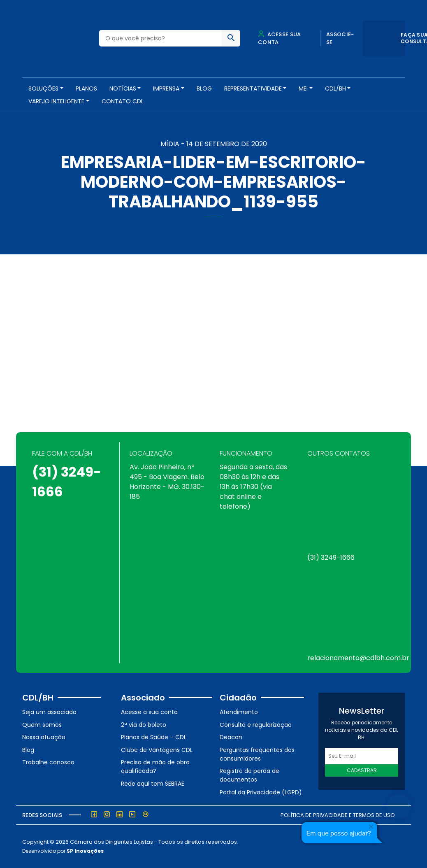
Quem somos (42, 725)
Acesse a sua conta (149, 712)
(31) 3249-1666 (331, 557)
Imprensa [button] (166, 88)
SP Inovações (85, 851)
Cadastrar (362, 770)
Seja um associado (49, 712)
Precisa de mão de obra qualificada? (155, 767)
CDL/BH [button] (335, 88)
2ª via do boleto (144, 725)
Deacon (231, 737)
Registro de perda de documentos (249, 775)
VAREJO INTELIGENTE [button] (56, 101)
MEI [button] (303, 88)
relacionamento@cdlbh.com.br (358, 658)
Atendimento (239, 712)
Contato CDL (123, 101)
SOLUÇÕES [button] (43, 88)
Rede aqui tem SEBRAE (153, 784)
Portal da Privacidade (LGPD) (261, 792)
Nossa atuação (44, 737)
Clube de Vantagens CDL (157, 750)
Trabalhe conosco (48, 762)
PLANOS (86, 88)
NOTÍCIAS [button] (123, 88)
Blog (204, 88)
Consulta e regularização (256, 725)
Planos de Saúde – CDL (154, 737)
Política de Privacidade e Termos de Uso (338, 815)
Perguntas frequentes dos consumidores (257, 754)
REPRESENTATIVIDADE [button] (253, 88)
